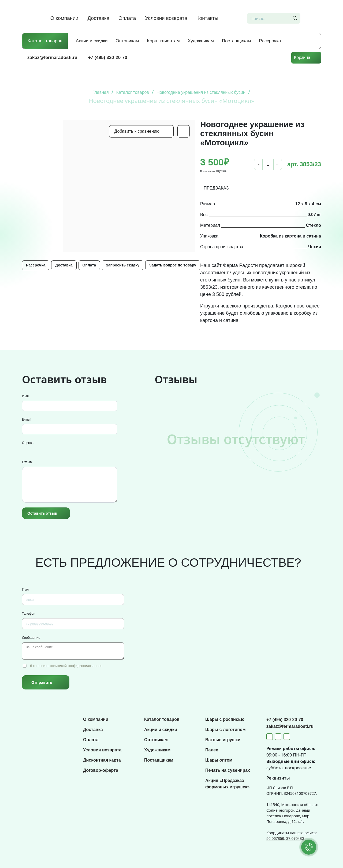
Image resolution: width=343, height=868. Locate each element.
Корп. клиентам (163, 41)
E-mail (27, 419)
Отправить (42, 682)
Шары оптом (219, 760)
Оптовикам (127, 41)
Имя (25, 396)
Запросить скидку (123, 265)
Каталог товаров (45, 41)
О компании (64, 18)
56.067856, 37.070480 (285, 839)
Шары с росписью (225, 719)
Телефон (29, 613)
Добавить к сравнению (137, 131)
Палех (212, 750)
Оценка (28, 443)
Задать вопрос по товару (173, 265)
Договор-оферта (101, 770)
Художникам (201, 41)
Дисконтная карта (102, 760)
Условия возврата (166, 18)
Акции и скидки (92, 41)
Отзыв (27, 462)
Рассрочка (270, 41)
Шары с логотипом (225, 730)
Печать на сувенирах (228, 770)
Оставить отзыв (42, 513)
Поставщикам (236, 41)
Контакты (207, 18)
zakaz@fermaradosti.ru (52, 58)
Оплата (127, 18)
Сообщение (31, 638)
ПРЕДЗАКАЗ (216, 188)
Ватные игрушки (223, 740)
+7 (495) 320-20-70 (108, 58)
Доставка (98, 18)
